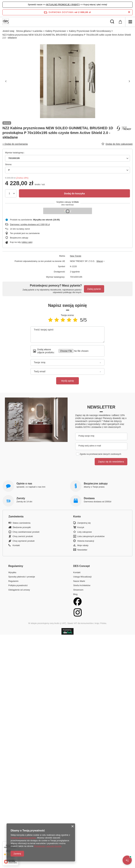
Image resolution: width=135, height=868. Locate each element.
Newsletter (101, 407)
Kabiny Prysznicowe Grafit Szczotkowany (90, 31)
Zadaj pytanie (94, 289)
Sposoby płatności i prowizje (22, 577)
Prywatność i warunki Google (48, 846)
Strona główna (24, 31)
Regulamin (13, 581)
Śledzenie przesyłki (22, 527)
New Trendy (76, 256)
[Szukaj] (112, 22)
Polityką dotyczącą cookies (23, 838)
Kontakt (16, 545)
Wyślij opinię (68, 381)
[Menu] (130, 22)
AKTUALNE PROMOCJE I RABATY (63, 5)
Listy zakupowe (85, 532)
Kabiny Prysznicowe (56, 31)
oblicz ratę (27, 242)
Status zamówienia (21, 523)
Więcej (100, 261)
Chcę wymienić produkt (24, 541)
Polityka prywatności (18, 585)
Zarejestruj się (84, 523)
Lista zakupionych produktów (91, 536)
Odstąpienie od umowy (19, 590)
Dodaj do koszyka (75, 193)
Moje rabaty (83, 545)
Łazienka (38, 31)
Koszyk (81, 527)
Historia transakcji (86, 541)
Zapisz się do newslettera (111, 462)
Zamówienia (16, 516)
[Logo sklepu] (6, 22)
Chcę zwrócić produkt (23, 536)
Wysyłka (12, 572)
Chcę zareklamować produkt (26, 532)
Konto (77, 516)
